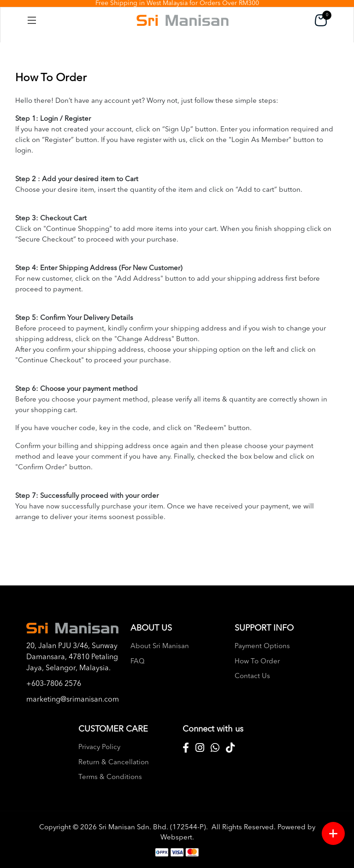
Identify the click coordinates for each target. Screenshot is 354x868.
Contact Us (252, 676)
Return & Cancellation (114, 763)
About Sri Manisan (160, 647)
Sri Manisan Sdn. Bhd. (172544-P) (152, 828)
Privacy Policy (99, 747)
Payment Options (262, 647)
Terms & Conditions (110, 777)
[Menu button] (333, 833)
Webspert (176, 838)
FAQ (138, 662)
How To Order (257, 662)
